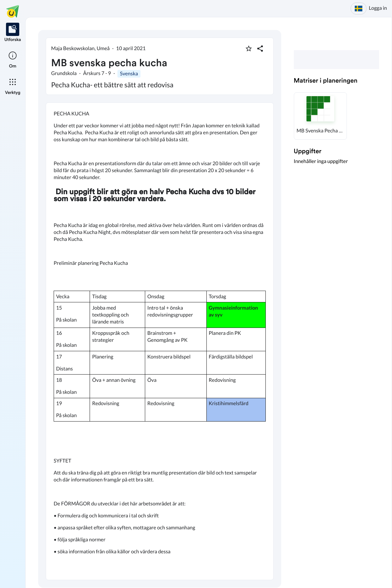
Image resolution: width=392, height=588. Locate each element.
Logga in (378, 8)
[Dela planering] (260, 49)
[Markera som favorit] (249, 49)
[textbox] (160, 341)
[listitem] (13, 33)
